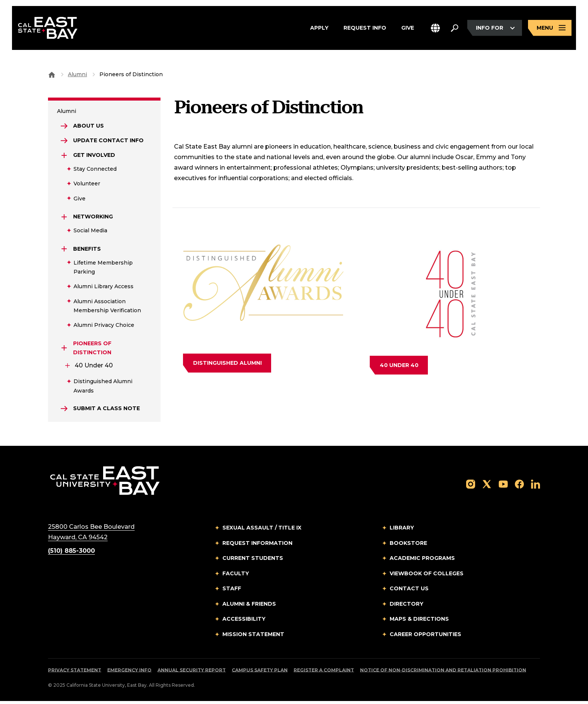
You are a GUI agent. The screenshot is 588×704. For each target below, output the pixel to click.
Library (402, 531)
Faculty (236, 576)
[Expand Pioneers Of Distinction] (64, 350)
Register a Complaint (324, 673)
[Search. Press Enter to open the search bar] (454, 30)
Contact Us (409, 591)
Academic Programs (422, 561)
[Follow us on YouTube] (503, 487)
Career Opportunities (425, 637)
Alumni (77, 74)
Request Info (365, 30)
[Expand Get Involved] (64, 157)
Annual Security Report (192, 673)
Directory (406, 606)
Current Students (253, 561)
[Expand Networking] (64, 219)
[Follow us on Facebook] (519, 487)
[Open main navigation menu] (550, 29)
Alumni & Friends (249, 606)
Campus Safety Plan (260, 673)
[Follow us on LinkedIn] (535, 487)
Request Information (257, 546)
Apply (319, 30)
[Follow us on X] (487, 487)
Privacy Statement (75, 673)
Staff (232, 591)
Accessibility (244, 622)
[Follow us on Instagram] (471, 487)
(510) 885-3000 (71, 554)
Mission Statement (253, 637)
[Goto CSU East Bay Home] (52, 74)
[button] (435, 29)
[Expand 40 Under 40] (67, 367)
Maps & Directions (419, 622)
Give (408, 30)
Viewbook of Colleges (427, 576)
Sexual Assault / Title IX (262, 531)
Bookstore (408, 546)
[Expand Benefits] (64, 251)
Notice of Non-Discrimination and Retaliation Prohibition (443, 673)
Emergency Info (129, 673)
